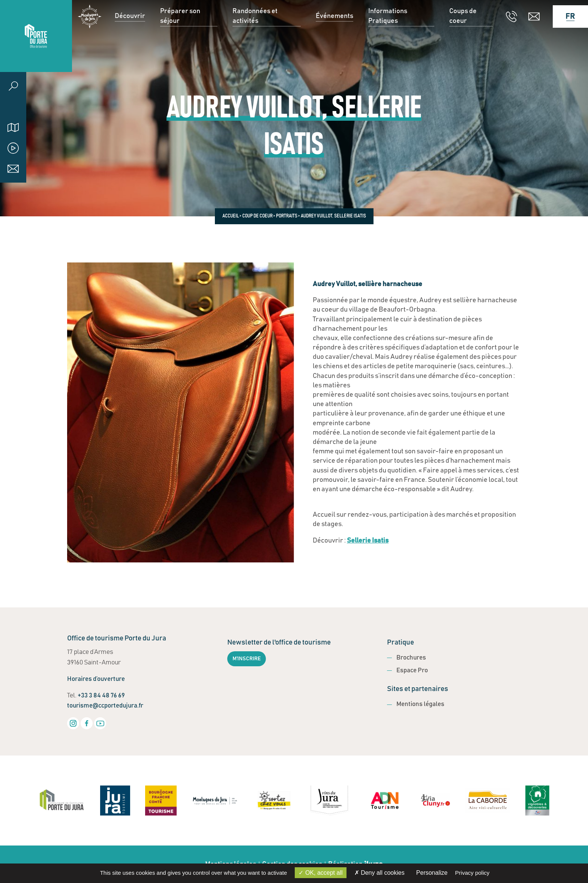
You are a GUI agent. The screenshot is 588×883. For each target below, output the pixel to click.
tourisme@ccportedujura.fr (105, 706)
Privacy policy (472, 873)
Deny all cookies (379, 873)
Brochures (411, 658)
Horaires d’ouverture (96, 679)
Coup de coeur (257, 216)
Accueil (231, 216)
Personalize (432, 873)
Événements (334, 36)
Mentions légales (420, 704)
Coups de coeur (463, 36)
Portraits (287, 216)
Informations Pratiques (388, 36)
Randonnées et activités (255, 36)
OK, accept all (320, 873)
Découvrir (130, 36)
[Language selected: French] (567, 36)
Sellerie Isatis (368, 541)
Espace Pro (412, 671)
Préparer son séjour (180, 36)
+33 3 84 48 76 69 (101, 696)
